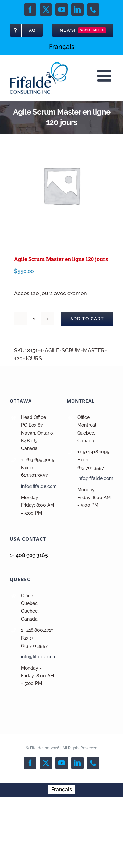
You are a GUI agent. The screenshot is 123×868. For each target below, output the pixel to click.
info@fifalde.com (39, 486)
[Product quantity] (34, 319)
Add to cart (87, 319)
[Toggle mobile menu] (105, 76)
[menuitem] (62, 47)
